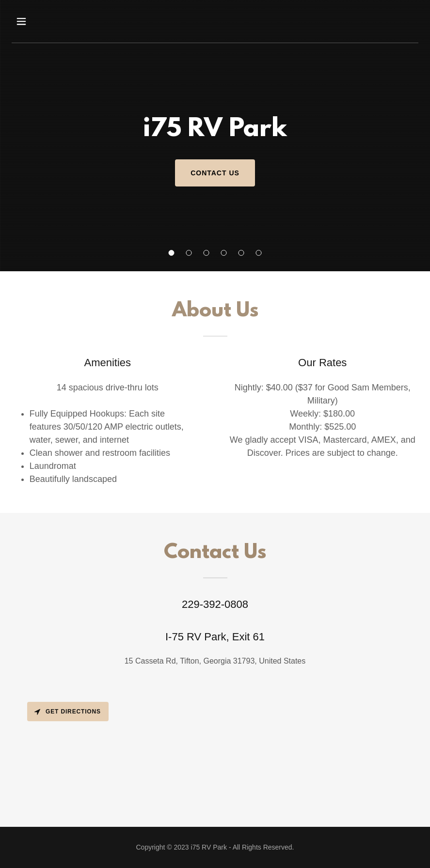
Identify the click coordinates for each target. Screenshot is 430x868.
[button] (172, 253)
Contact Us (215, 173)
